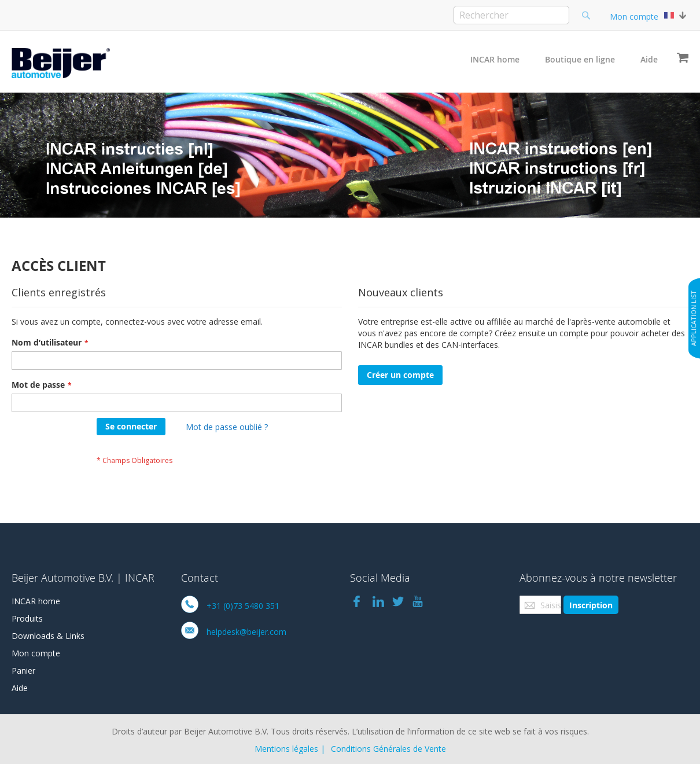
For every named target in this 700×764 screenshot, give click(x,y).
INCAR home (495, 59)
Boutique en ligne (580, 59)
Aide (649, 59)
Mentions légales (286, 749)
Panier (23, 671)
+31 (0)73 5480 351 (243, 606)
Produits (27, 618)
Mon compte (634, 16)
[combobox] (511, 15)
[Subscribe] (591, 605)
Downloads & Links (48, 636)
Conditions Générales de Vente (388, 749)
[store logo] (61, 63)
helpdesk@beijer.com (246, 632)
